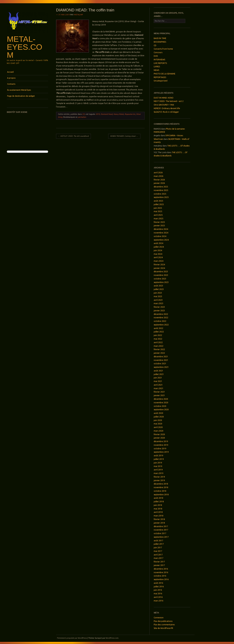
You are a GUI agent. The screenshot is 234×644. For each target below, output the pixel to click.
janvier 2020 (159, 438)
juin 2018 (158, 505)
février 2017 (159, 562)
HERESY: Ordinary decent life (167, 108)
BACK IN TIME (160, 38)
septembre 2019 (161, 452)
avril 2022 (158, 342)
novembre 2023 (161, 275)
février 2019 (159, 477)
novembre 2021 (161, 360)
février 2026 (159, 180)
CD (83, 114)
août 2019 (158, 456)
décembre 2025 (161, 187)
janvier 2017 (159, 565)
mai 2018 (158, 509)
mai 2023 (158, 296)
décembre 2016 (161, 569)
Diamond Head (107, 114)
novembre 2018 (161, 487)
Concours (158, 52)
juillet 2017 (159, 544)
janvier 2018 (159, 523)
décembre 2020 (161, 399)
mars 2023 (159, 303)
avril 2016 (158, 597)
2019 (98, 114)
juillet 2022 (159, 332)
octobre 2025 (160, 194)
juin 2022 (158, 335)
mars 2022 (159, 346)
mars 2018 (159, 516)
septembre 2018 (161, 495)
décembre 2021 (161, 357)
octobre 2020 (160, 406)
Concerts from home (163, 49)
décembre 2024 (161, 229)
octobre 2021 (160, 364)
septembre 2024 (161, 240)
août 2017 (158, 541)
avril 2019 (158, 470)
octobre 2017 (160, 533)
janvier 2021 (159, 395)
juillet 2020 (159, 417)
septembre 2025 (161, 197)
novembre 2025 (161, 190)
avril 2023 (158, 300)
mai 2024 (158, 254)
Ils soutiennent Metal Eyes (19, 90)
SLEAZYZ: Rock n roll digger (166, 112)
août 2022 (158, 328)
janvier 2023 (159, 311)
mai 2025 (158, 211)
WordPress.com (112, 638)
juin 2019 (158, 463)
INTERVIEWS (159, 60)
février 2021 (159, 392)
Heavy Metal (119, 114)
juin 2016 (158, 590)
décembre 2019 (161, 441)
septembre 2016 (161, 579)
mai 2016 (158, 594)
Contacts (11, 84)
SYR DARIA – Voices (174, 135)
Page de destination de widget (21, 96)
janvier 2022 (159, 353)
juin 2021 (158, 378)
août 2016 (158, 583)
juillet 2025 (159, 204)
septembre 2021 (161, 367)
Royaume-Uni (130, 114)
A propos (11, 78)
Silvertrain (158, 139)
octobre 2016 (160, 576)
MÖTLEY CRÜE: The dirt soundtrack (73, 136)
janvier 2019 (159, 480)
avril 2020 (158, 427)
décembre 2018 (161, 484)
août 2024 (158, 243)
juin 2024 (158, 250)
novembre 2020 (161, 403)
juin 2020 (158, 420)
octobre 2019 (160, 449)
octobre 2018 (160, 491)
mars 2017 (159, 558)
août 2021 (158, 371)
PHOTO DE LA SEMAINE (165, 74)
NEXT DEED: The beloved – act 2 (169, 101)
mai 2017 (158, 551)
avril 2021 (158, 385)
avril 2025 (158, 215)
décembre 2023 (161, 272)
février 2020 (159, 434)
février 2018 (159, 519)
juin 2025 (158, 208)
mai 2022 (158, 339)
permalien (82, 117)
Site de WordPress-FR (163, 628)
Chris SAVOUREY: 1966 (164, 105)
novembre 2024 (161, 233)
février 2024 (159, 265)
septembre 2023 (161, 282)
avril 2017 (158, 555)
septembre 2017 (161, 537)
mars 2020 (159, 431)
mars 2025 (159, 219)
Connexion (159, 618)
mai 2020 (158, 424)
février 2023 (159, 307)
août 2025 (158, 201)
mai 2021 (158, 381)
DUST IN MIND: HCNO (164, 98)
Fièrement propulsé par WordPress (72, 638)
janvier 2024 (159, 268)
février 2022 (159, 349)
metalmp (79, 15)
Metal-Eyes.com (25, 47)
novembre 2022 (161, 318)
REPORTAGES (160, 77)
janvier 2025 (159, 226)
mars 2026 (159, 176)
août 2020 (158, 413)
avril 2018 (158, 512)
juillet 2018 (159, 502)
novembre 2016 (161, 572)
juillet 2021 (159, 374)
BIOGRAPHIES (160, 42)
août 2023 (158, 286)
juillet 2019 (159, 459)
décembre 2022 (161, 314)
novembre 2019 (161, 445)
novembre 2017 (161, 530)
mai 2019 (158, 466)
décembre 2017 (161, 526)
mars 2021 (159, 388)
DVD (156, 56)
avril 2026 (158, 173)
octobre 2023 (160, 279)
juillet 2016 (159, 587)
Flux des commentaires (164, 625)
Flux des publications (163, 621)
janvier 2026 (159, 183)
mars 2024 (159, 261)
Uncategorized (161, 81)
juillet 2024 (159, 247)
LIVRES (157, 67)
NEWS (156, 70)
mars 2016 (159, 601)
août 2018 (158, 498)
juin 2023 (158, 293)
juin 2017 (158, 548)
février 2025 (159, 222)
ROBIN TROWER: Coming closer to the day (125, 136)
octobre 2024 (160, 236)
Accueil (10, 72)
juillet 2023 (159, 289)
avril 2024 (158, 257)
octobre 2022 (160, 321)
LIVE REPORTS (160, 63)
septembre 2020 (161, 410)
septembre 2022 (161, 325)
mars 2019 (159, 473)
